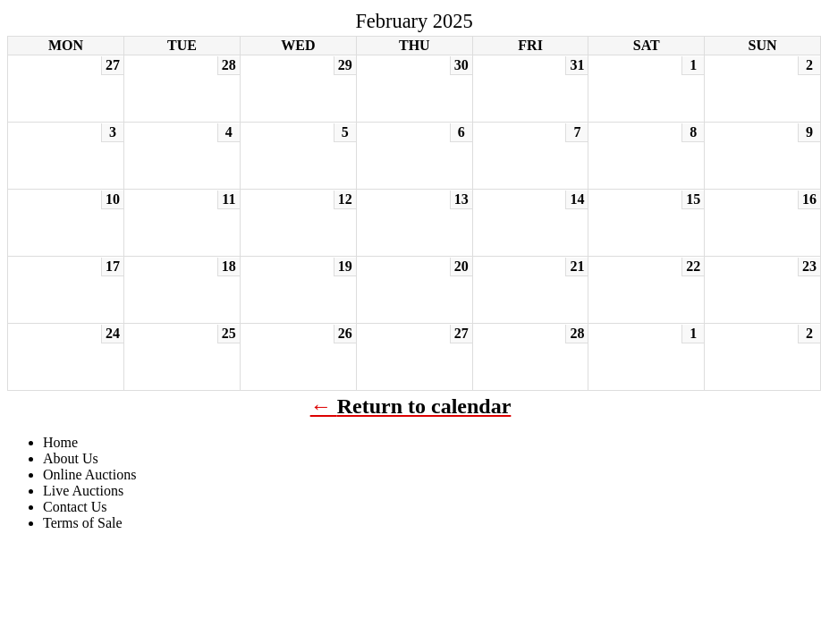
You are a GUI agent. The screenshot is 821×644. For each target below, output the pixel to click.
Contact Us (75, 507)
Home (60, 442)
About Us (71, 458)
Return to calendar (424, 406)
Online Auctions (89, 475)
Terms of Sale (83, 523)
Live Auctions (83, 491)
